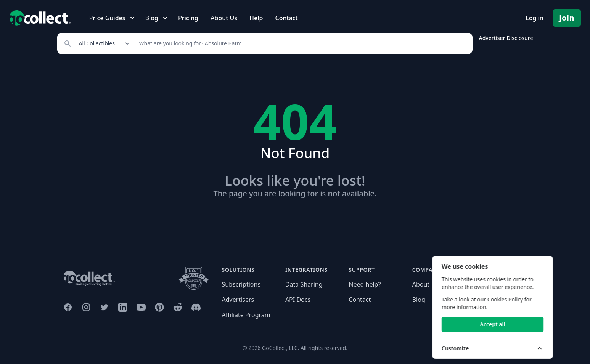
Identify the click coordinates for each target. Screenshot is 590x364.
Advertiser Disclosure (506, 38)
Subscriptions (241, 284)
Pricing (188, 18)
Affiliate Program (246, 315)
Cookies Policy (534, 299)
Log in (535, 18)
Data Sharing (304, 284)
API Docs (298, 300)
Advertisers (238, 300)
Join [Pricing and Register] (567, 18)
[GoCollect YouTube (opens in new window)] (141, 307)
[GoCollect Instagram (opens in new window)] (86, 307)
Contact (286, 18)
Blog (419, 300)
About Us (224, 18)
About (421, 284)
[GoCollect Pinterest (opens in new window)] (159, 307)
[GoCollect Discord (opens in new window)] (196, 307)
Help (256, 18)
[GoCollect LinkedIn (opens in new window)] (123, 307)
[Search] (302, 43)
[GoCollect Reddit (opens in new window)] (178, 307)
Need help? (365, 284)
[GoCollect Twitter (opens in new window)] (104, 307)
